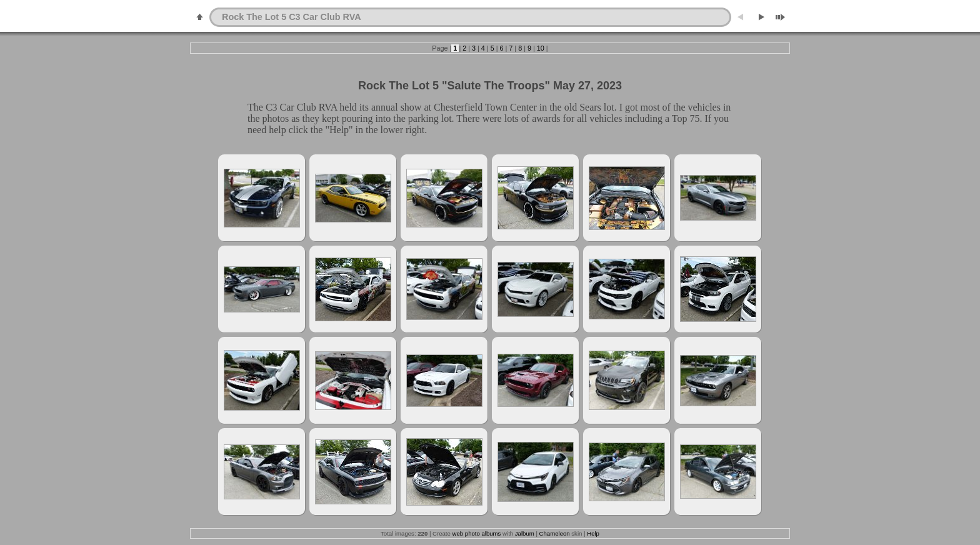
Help (593, 533)
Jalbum (525, 533)
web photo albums (477, 533)
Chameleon (555, 533)
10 (541, 48)
